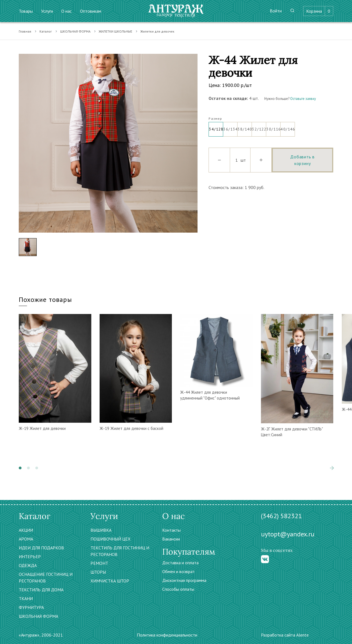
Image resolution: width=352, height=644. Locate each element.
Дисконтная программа (184, 580)
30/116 (273, 127)
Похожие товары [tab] (45, 300)
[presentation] (332, 468)
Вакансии (171, 539)
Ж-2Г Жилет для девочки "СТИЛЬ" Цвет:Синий (292, 432)
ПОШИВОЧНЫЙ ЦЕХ (110, 539)
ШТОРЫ (98, 572)
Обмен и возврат (178, 571)
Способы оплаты (178, 589)
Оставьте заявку (303, 99)
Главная (25, 31)
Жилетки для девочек (157, 31)
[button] (20, 468)
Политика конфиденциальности (167, 635)
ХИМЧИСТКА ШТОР (110, 581)
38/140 (245, 127)
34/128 (216, 127)
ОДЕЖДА (28, 565)
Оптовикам (91, 11)
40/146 (288, 127)
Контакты (171, 530)
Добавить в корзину (302, 160)
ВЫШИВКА (101, 530)
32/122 (259, 127)
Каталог (46, 31)
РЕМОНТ (99, 563)
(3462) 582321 (281, 516)
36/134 (230, 127)
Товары (26, 11)
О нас (66, 11)
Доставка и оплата (180, 563)
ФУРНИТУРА (31, 607)
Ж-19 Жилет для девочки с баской (131, 428)
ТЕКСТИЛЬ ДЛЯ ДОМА (41, 590)
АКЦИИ (26, 530)
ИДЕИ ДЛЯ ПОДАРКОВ (41, 548)
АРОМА (26, 539)
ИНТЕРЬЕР (30, 557)
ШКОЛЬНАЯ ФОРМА (75, 31)
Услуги (47, 11)
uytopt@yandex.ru (288, 534)
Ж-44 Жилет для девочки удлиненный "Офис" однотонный (210, 395)
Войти (276, 11)
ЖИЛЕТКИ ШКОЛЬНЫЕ (115, 31)
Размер (215, 119)
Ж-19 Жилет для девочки (42, 428)
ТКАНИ (26, 598)
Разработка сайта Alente (285, 635)
